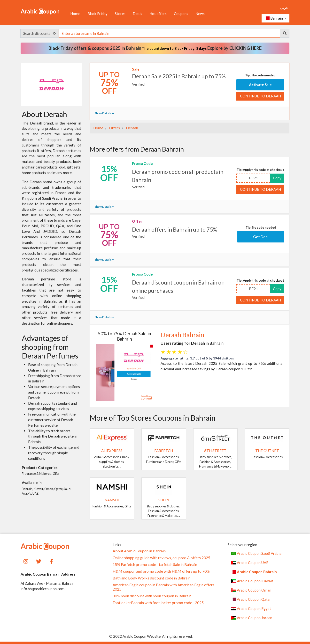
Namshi (112, 500)
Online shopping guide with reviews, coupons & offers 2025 (161, 558)
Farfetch (164, 451)
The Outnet (267, 451)
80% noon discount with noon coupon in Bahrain (152, 596)
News (200, 14)
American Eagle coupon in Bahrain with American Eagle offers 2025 (163, 587)
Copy (277, 178)
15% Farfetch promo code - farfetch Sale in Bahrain (155, 564)
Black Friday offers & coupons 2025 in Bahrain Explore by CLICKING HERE (155, 48)
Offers (114, 128)
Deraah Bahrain (182, 335)
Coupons (181, 14)
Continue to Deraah (260, 96)
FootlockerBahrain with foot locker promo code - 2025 (158, 603)
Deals (137, 14)
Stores (120, 14)
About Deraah (44, 114)
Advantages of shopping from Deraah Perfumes (50, 347)
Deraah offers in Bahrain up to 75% (175, 229)
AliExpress (112, 451)
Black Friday (97, 14)
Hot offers (158, 14)
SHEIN (164, 500)
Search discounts (39, 33)
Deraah (132, 128)
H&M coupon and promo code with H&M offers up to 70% (161, 571)
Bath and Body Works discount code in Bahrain (151, 578)
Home (75, 14)
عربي (284, 7)
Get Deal (261, 237)
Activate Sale (260, 85)
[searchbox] (169, 33)
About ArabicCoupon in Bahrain (139, 551)
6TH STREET (215, 451)
